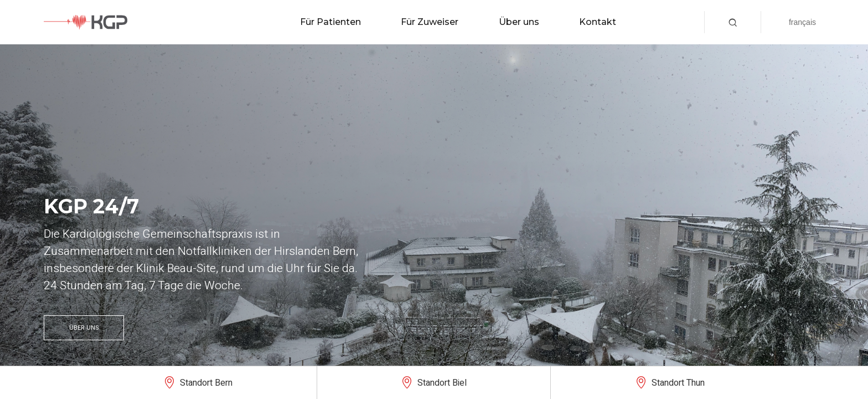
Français (802, 22)
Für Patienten (330, 22)
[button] (733, 22)
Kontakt (598, 22)
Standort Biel (442, 383)
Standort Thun (678, 383)
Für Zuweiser (430, 22)
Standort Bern (206, 383)
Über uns (519, 22)
